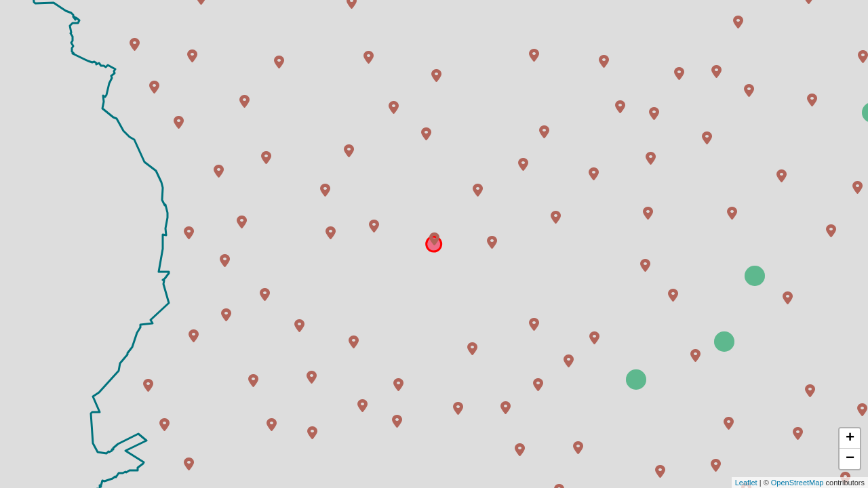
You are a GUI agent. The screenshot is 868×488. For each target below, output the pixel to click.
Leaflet (746, 483)
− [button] (850, 459)
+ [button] (850, 439)
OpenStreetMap (797, 483)
